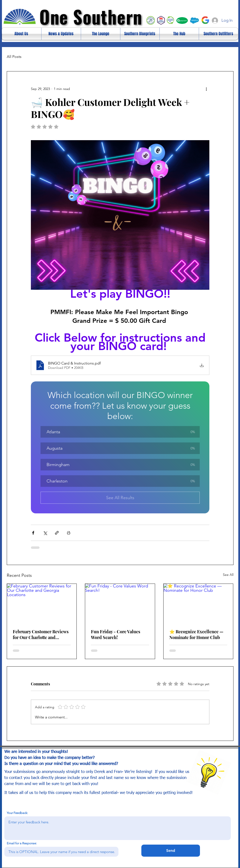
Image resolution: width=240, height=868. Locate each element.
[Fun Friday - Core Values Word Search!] (120, 603)
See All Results (120, 498)
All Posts (14, 57)
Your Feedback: (17, 813)
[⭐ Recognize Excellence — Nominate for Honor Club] (198, 603)
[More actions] (206, 89)
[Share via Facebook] (33, 533)
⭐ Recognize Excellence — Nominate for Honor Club (196, 634)
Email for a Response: (22, 843)
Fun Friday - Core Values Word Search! (116, 634)
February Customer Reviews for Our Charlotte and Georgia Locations (41, 634)
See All (228, 575)
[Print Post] (69, 533)
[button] (120, 432)
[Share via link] (57, 533)
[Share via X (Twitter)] (45, 533)
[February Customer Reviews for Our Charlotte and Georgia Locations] (42, 603)
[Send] (171, 851)
